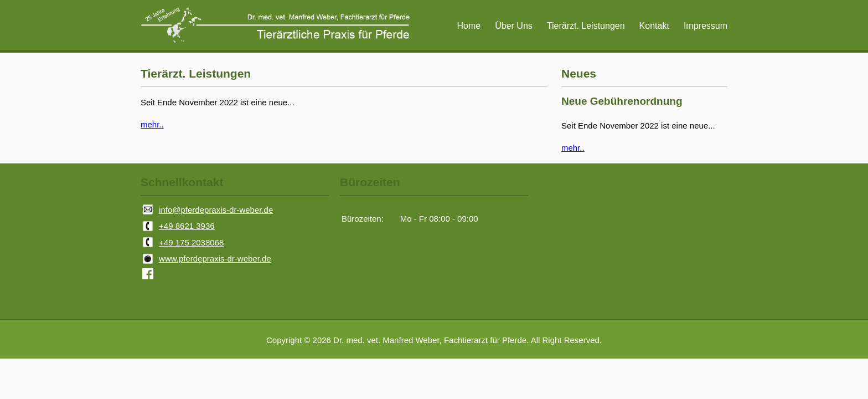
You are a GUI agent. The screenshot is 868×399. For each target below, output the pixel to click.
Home (469, 26)
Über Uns (514, 26)
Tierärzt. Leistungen (586, 26)
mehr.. (152, 124)
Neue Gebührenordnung (622, 101)
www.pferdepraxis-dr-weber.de (215, 259)
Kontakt (654, 26)
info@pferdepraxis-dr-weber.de (216, 210)
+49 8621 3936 (187, 226)
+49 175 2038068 (191, 242)
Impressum (706, 26)
